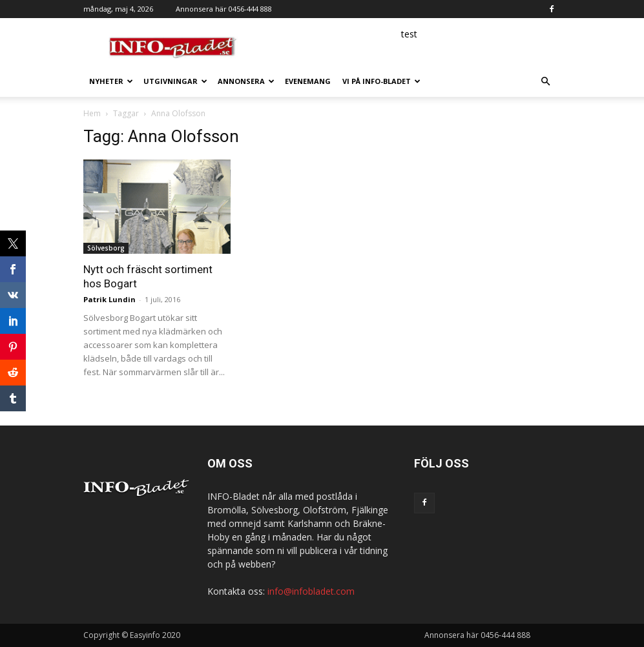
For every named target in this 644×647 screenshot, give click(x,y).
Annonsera (246, 81)
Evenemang (308, 81)
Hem (92, 113)
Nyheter (111, 81)
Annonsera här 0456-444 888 (224, 9)
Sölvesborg (106, 248)
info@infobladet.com (311, 591)
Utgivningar (175, 81)
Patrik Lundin (109, 299)
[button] (546, 82)
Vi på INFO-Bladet (381, 81)
